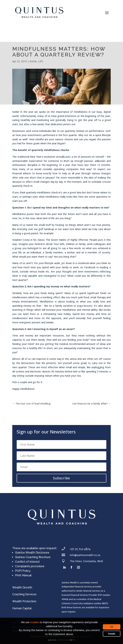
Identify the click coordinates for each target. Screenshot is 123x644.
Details (112, 634)
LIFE (41, 61)
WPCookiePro (63, 640)
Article (33, 61)
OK (112, 627)
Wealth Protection (24, 601)
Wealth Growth (22, 587)
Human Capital (22, 608)
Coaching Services (24, 594)
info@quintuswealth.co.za (85, 555)
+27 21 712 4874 (80, 549)
